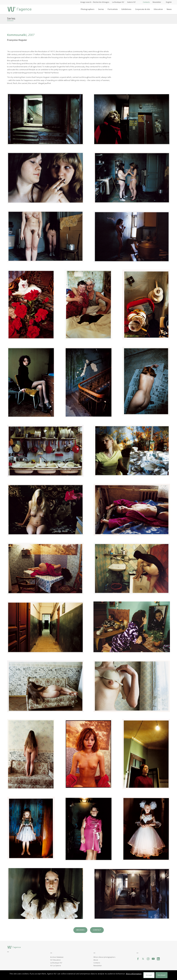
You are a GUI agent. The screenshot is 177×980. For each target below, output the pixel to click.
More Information (134, 974)
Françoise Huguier (17, 40)
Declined (161, 975)
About (96, 960)
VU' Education (55, 960)
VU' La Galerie (56, 966)
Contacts (146, 2)
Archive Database (57, 957)
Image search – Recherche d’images (95, 2)
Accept (149, 975)
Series (11, 18)
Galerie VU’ (131, 2)
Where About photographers (104, 957)
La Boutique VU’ (118, 2)
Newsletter (157, 2)
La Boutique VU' (56, 963)
